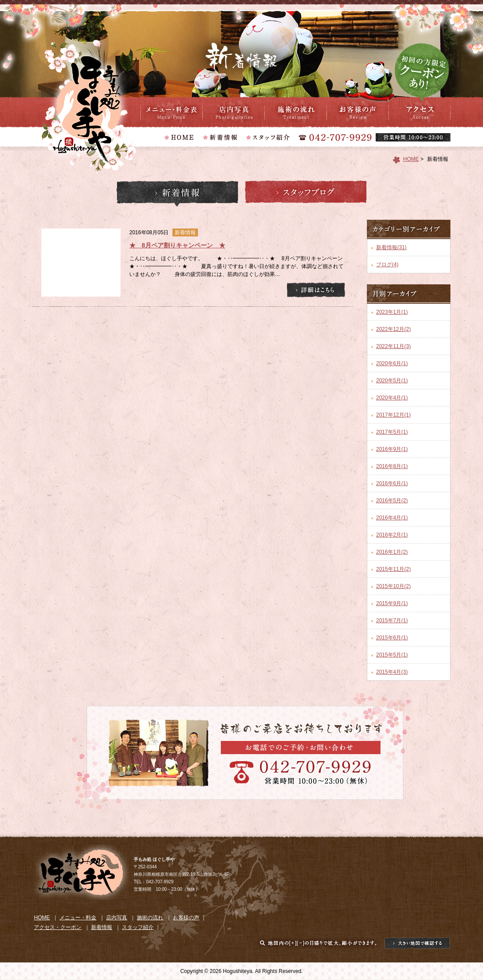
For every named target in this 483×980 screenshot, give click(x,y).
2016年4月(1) (392, 518)
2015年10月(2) (393, 586)
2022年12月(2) (393, 329)
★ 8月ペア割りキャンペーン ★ (177, 245)
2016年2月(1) (392, 535)
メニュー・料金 (171, 112)
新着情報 (177, 194)
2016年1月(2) (392, 552)
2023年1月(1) (392, 312)
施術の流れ (296, 112)
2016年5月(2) (392, 501)
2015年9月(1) (392, 603)
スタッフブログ (306, 194)
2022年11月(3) (393, 346)
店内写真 (234, 112)
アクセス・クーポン (419, 112)
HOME (411, 159)
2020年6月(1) (392, 363)
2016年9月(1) (392, 449)
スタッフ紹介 (138, 927)
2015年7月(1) (392, 621)
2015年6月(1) (392, 638)
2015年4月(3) (392, 672)
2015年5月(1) (392, 655)
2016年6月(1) (392, 483)
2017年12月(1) (393, 415)
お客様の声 (357, 112)
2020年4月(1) (392, 398)
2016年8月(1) (392, 466)
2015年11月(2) (393, 569)
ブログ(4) (387, 265)
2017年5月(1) (392, 432)
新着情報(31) (391, 247)
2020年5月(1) (392, 381)
